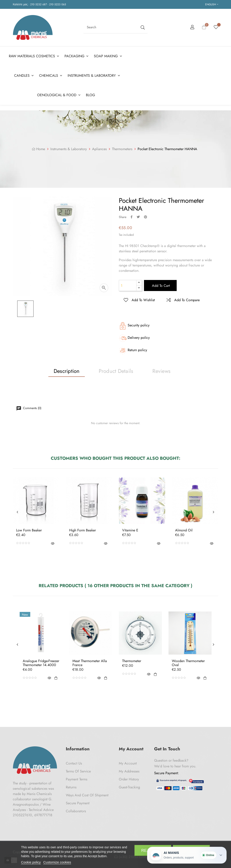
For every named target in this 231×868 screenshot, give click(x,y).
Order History (129, 778)
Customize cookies (57, 862)
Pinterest (146, 216)
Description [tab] (67, 370)
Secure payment (78, 802)
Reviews (161, 370)
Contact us (74, 762)
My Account (128, 762)
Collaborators (76, 810)
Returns (71, 786)
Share (132, 216)
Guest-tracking (129, 786)
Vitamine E (130, 529)
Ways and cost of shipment (87, 794)
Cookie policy (31, 862)
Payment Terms (77, 778)
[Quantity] (128, 285)
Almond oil (184, 529)
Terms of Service (78, 770)
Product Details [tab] (116, 370)
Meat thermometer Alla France (90, 662)
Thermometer (132, 660)
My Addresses (129, 770)
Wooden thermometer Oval (188, 662)
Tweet (138, 216)
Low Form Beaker (29, 529)
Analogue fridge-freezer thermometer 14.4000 (41, 662)
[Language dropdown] (212, 4)
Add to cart (160, 285)
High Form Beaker (82, 529)
